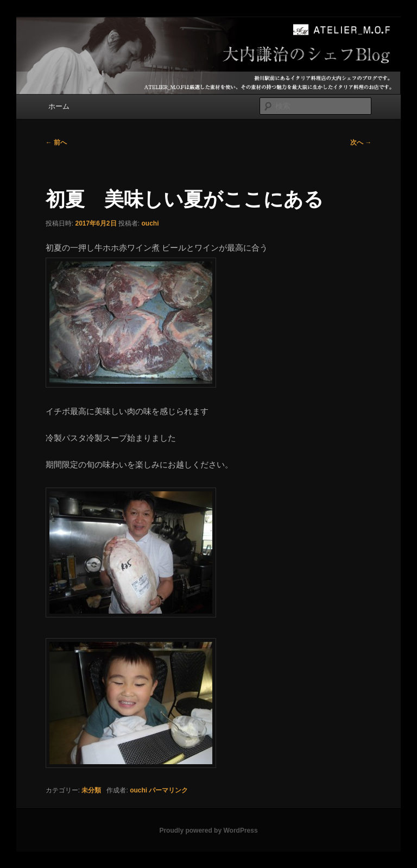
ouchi (150, 223)
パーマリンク (168, 790)
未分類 (91, 790)
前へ (56, 142)
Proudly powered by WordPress (208, 830)
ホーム (59, 106)
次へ (361, 142)
